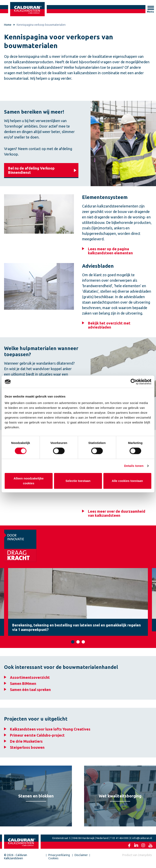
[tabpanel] (78, 603)
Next (152, 603)
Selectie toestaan (78, 481)
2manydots (145, 858)
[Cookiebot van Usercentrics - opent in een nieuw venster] (134, 382)
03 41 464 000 (120, 841)
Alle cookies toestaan (127, 481)
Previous (4, 603)
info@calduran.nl (142, 841)
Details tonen (134, 466)
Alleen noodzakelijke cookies (29, 481)
